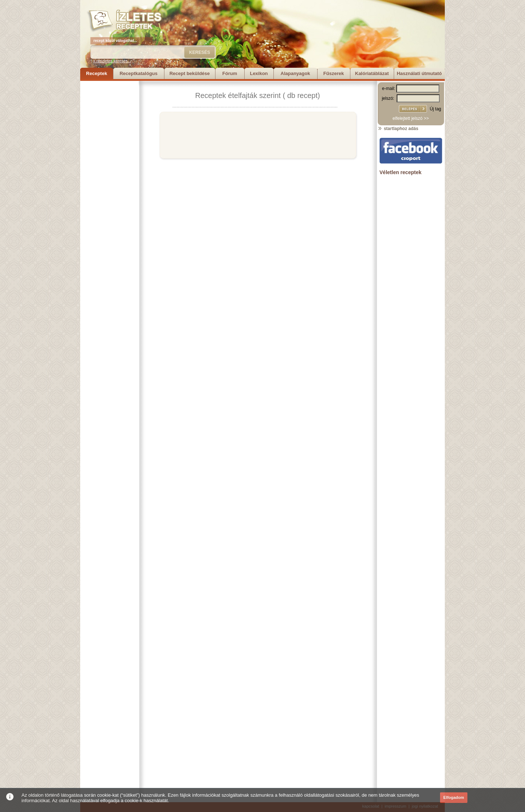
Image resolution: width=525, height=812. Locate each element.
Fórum (230, 73)
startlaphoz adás (398, 129)
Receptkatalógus (139, 73)
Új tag (435, 109)
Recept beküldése (190, 73)
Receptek (97, 73)
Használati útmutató (419, 73)
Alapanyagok (295, 73)
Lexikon (259, 73)
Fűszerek (334, 73)
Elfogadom (454, 797)
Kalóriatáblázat (372, 73)
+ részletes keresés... (112, 61)
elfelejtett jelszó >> (411, 118)
